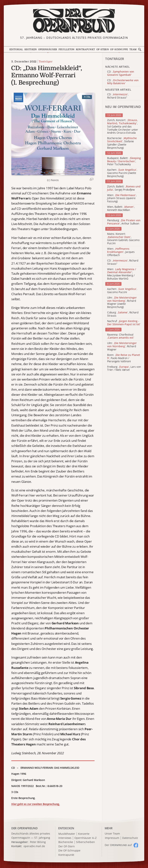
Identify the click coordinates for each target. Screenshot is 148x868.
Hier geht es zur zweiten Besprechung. (36, 804)
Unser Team (112, 834)
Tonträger (46, 61)
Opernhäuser (48, 49)
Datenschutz (130, 838)
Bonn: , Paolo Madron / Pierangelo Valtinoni (124, 358)
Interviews (65, 838)
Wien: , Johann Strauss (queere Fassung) (122, 198)
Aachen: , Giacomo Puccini (122, 291)
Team (133, 49)
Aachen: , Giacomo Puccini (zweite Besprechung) (122, 173)
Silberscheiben (85, 842)
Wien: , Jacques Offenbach (121, 252)
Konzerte (84, 834)
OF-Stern (103, 49)
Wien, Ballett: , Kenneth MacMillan (121, 208)
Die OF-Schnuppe (69, 851)
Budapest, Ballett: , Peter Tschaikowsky (124, 161)
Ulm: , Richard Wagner (122, 346)
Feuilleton (67, 49)
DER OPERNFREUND (24, 828)
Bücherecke (66, 842)
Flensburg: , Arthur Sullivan (124, 222)
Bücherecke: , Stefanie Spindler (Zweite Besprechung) (122, 143)
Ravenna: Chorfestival (121, 336)
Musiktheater (67, 834)
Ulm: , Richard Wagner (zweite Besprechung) (122, 302)
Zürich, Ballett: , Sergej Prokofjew (124, 188)
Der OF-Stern (67, 846)
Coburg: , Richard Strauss (123, 314)
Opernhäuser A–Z (85, 838)
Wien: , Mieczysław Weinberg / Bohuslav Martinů (122, 274)
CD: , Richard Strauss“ (123, 262)
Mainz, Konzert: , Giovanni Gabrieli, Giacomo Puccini (123, 239)
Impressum (112, 838)
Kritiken (31, 49)
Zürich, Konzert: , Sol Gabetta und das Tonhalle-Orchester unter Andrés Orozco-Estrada (123, 127)
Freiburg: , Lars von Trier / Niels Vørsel (124, 368)
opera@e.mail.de (34, 846)
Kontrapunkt (85, 49)
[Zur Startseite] (74, 21)
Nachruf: (124, 323)
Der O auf (118, 845)
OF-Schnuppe (119, 49)
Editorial (16, 49)
